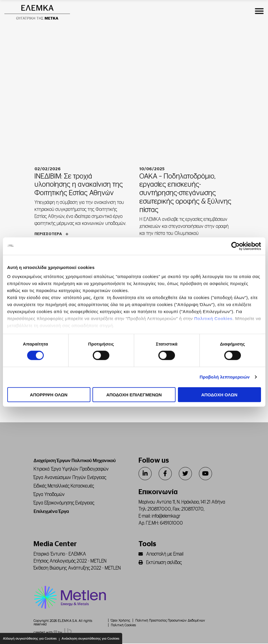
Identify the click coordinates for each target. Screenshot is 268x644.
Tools (147, 545)
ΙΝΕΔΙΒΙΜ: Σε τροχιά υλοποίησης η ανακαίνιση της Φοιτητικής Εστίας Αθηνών (79, 185)
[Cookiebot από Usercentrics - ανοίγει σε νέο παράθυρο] (235, 246)
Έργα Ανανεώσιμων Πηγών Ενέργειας (70, 478)
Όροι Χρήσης (120, 621)
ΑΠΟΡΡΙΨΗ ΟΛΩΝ (49, 395)
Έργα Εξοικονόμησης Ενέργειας (64, 504)
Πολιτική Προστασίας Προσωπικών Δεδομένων (170, 621)
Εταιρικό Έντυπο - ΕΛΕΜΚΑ (60, 555)
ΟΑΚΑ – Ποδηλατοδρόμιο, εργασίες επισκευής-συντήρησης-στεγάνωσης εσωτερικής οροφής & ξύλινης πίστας (185, 193)
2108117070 (192, 510)
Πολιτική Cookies (213, 318)
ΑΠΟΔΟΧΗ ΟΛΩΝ (219, 395)
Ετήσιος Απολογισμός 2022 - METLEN (70, 562)
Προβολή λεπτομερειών (225, 377)
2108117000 (159, 510)
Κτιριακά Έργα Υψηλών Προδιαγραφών (71, 470)
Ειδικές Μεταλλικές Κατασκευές (64, 487)
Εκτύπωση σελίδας (160, 563)
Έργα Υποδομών (49, 495)
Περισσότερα (51, 235)
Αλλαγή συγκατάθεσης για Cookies (30, 638)
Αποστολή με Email (161, 555)
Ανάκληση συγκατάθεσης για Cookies (90, 638)
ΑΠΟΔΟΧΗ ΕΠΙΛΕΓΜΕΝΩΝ (134, 395)
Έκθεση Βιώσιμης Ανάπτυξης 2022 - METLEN (77, 569)
